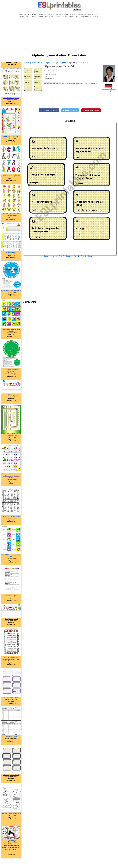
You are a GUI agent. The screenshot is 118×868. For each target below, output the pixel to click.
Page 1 (47, 256)
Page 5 (76, 256)
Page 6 (84, 256)
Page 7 (91, 256)
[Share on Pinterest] (91, 110)
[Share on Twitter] (70, 110)
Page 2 (54, 256)
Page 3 (61, 256)
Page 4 (69, 256)
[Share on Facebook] (49, 110)
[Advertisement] (60, 35)
